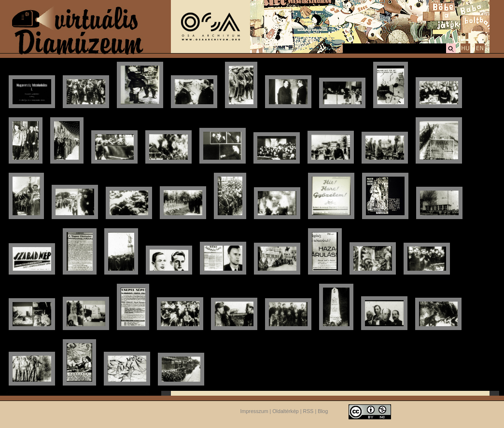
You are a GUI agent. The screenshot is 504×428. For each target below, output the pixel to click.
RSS (308, 411)
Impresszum (254, 411)
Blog (323, 411)
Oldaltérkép (286, 411)
